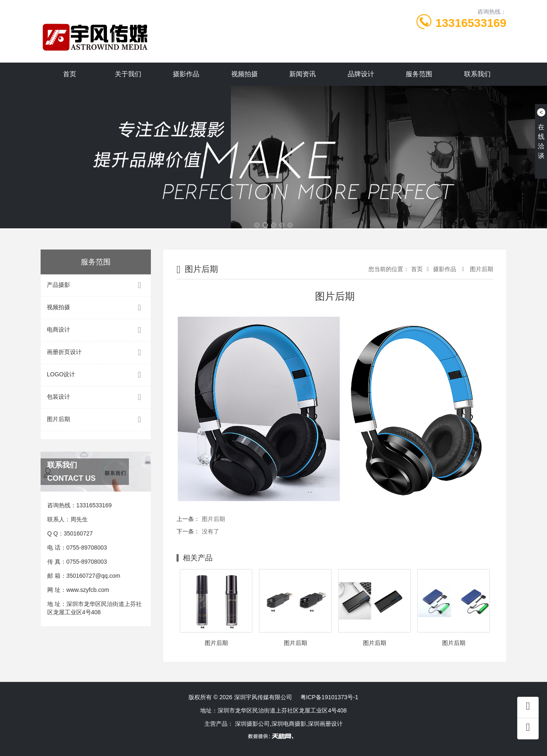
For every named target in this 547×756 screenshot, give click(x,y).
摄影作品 (186, 74)
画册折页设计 (96, 353)
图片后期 (96, 420)
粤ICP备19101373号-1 (329, 697)
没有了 (211, 531)
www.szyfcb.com (88, 590)
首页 (70, 74)
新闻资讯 (303, 74)
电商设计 (96, 330)
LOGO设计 (96, 375)
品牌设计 (361, 74)
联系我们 (477, 74)
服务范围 (419, 74)
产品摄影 (96, 285)
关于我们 (128, 74)
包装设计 (96, 397)
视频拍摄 (244, 74)
